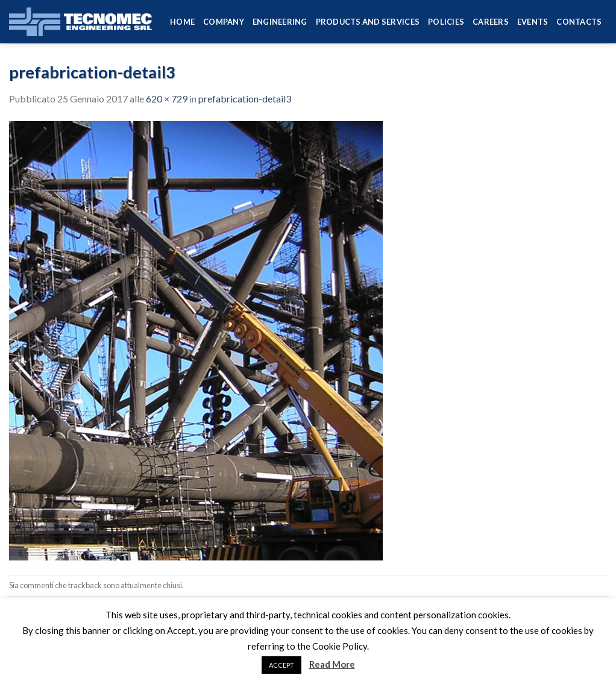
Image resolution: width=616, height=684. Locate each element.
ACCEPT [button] (281, 665)
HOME (182, 22)
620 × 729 (167, 99)
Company (224, 22)
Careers (491, 22)
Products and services (368, 22)
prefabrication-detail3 (245, 99)
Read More (332, 664)
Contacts (579, 22)
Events (533, 22)
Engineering (280, 22)
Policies (446, 22)
